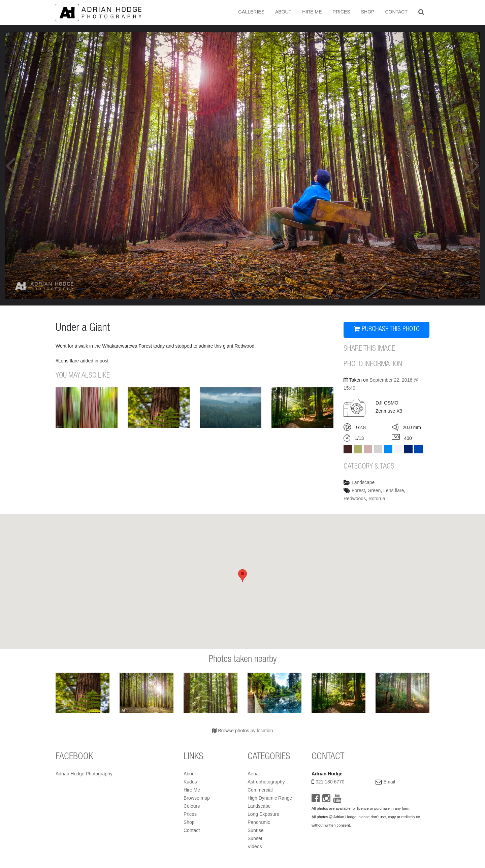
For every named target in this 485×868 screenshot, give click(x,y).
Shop (368, 12)
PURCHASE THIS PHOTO (387, 329)
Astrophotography (266, 782)
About (283, 12)
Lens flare (394, 490)
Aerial (254, 774)
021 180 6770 (330, 782)
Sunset (255, 838)
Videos (255, 846)
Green (374, 490)
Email (389, 782)
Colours (192, 806)
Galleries (251, 12)
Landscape (363, 482)
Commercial (260, 790)
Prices (342, 12)
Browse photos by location (242, 731)
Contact (396, 12)
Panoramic (259, 822)
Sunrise (255, 830)
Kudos (190, 782)
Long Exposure (263, 814)
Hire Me (312, 12)
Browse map (197, 798)
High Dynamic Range (270, 798)
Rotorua (377, 499)
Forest (358, 490)
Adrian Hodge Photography (84, 774)
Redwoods (355, 499)
